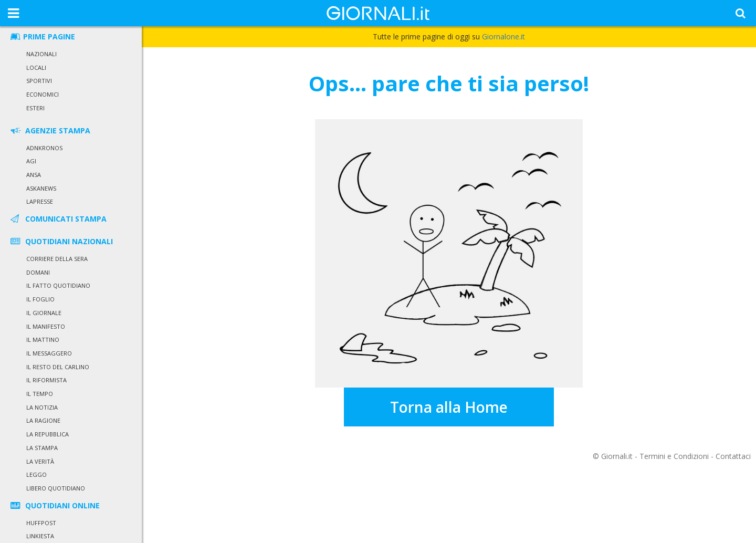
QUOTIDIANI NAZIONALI (61, 241)
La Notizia (42, 407)
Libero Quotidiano (56, 488)
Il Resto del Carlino (58, 367)
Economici (43, 94)
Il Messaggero (49, 353)
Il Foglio (40, 299)
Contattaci (733, 456)
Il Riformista (46, 380)
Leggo (36, 474)
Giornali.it (617, 456)
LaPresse (40, 201)
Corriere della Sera (57, 259)
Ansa (34, 175)
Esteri (35, 108)
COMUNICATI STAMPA (58, 219)
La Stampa (42, 448)
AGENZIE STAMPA (50, 130)
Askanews (41, 188)
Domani (38, 272)
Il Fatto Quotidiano (58, 285)
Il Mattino (43, 340)
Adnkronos (44, 148)
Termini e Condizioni (674, 456)
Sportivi (39, 81)
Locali (36, 67)
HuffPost (41, 523)
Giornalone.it (503, 36)
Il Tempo (40, 394)
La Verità (40, 461)
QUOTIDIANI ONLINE (54, 505)
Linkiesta (40, 536)
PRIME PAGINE (42, 36)
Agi (31, 161)
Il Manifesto (46, 326)
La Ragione (43, 420)
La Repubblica (48, 434)
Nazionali (41, 54)
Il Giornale (44, 313)
